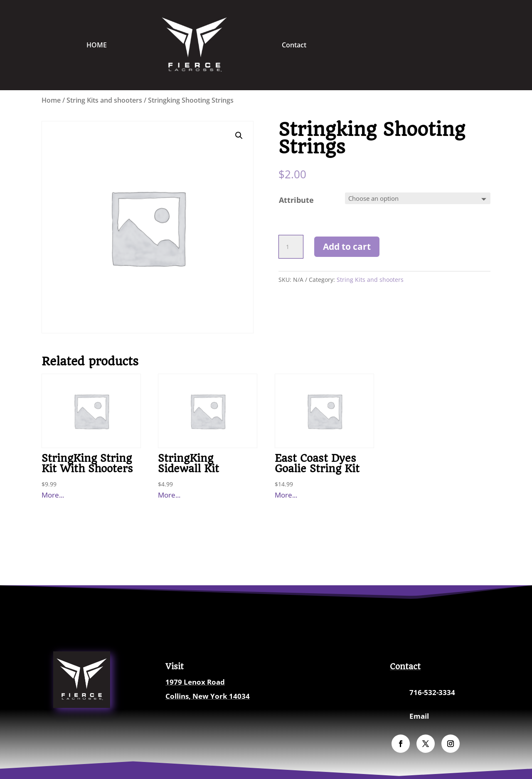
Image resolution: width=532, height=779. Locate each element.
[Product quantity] (291, 247)
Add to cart (347, 247)
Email (419, 716)
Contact (294, 45)
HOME (97, 45)
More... (53, 495)
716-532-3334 (432, 692)
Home (51, 100)
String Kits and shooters (104, 100)
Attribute (296, 200)
